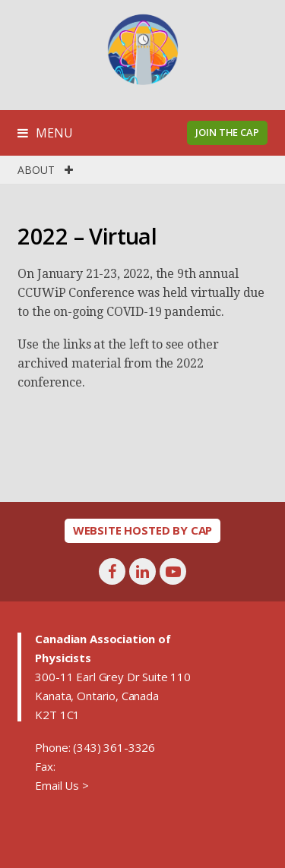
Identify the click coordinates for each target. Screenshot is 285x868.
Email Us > (62, 785)
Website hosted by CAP (143, 530)
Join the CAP (227, 132)
